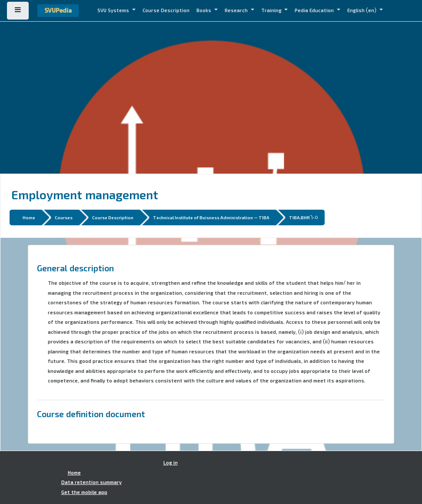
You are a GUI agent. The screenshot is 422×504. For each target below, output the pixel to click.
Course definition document (91, 414)
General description (75, 268)
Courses (64, 217)
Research (237, 10)
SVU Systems (114, 10)
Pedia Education (315, 10)
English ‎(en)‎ (362, 10)
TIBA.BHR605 (304, 217)
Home (29, 217)
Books (204, 10)
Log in (171, 463)
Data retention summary (91, 482)
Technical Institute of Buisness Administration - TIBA (211, 217)
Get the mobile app (84, 492)
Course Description (166, 10)
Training (272, 10)
